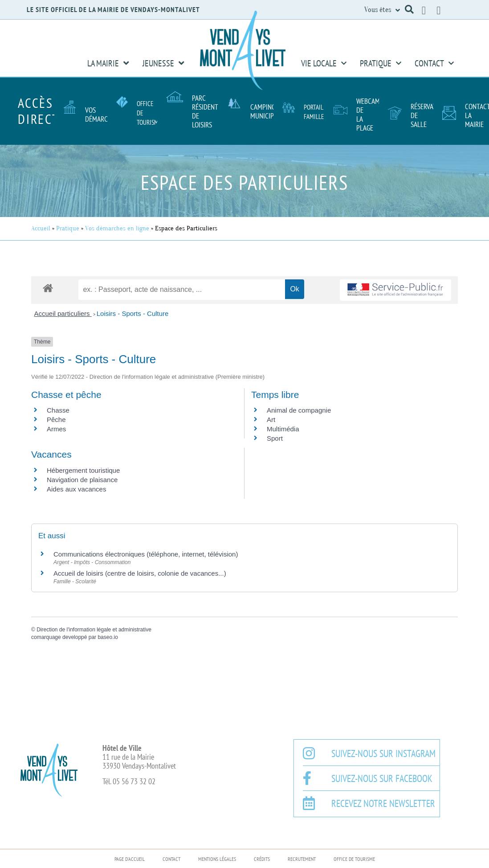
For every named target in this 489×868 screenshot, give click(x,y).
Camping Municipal (265, 111)
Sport (275, 438)
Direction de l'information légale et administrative (94, 630)
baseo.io (108, 637)
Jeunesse (163, 63)
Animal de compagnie (299, 410)
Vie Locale (324, 63)
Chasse (58, 410)
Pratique (381, 63)
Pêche (56, 420)
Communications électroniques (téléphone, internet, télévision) (146, 554)
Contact (434, 63)
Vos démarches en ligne (117, 228)
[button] (409, 9)
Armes (56, 429)
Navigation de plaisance (82, 480)
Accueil (41, 228)
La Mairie (108, 63)
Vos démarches (102, 115)
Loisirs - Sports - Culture (133, 313)
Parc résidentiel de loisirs (209, 111)
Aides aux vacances (76, 489)
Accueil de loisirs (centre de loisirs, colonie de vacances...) (140, 573)
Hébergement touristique (83, 470)
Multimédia (283, 429)
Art (271, 420)
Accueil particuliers (63, 313)
